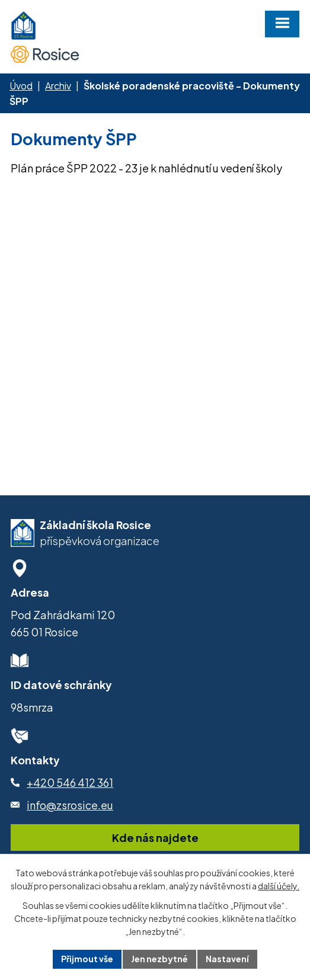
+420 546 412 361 (70, 782)
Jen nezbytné (159, 959)
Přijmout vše (87, 959)
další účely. (279, 886)
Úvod (21, 86)
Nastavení (227, 959)
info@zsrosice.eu (70, 805)
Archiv (58, 86)
